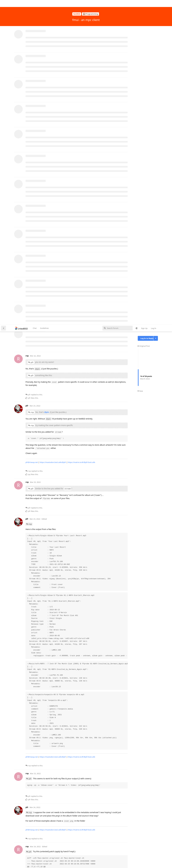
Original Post (144, 21)
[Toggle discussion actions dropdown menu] (156, 14)
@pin (37, 44)
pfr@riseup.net (32, 138)
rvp (32, 88)
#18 (27, 820)
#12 (72, 817)
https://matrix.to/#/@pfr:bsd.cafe (81, 138)
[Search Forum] (118, 3)
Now (140, 66)
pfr (32, 38)
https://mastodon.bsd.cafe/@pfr (53, 138)
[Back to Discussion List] (3, 3)
